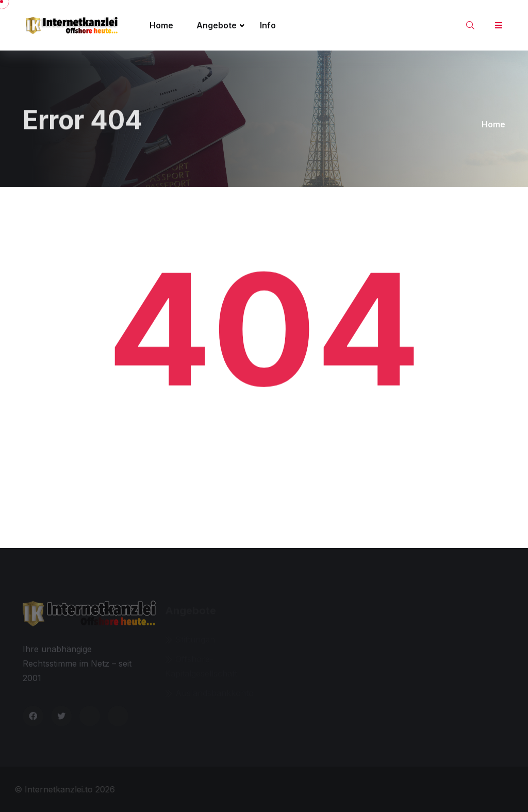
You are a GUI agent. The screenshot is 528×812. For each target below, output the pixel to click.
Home (161, 25)
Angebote (217, 25)
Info (268, 25)
